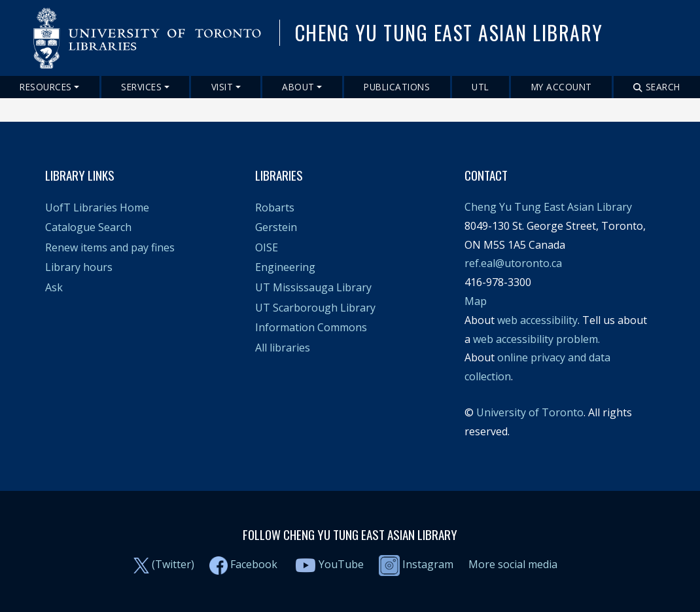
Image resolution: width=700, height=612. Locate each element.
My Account (562, 87)
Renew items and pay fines (110, 247)
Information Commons (311, 327)
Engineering (285, 267)
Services (141, 87)
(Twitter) (173, 564)
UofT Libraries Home (97, 207)
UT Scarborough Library (315, 308)
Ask (54, 287)
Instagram (416, 564)
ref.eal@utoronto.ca (513, 263)
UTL (481, 87)
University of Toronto (530, 412)
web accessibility (537, 320)
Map (476, 301)
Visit (222, 87)
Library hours (79, 267)
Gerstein (276, 227)
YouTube (341, 564)
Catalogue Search (88, 227)
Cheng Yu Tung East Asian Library (548, 207)
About (298, 87)
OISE (267, 247)
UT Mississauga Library (313, 287)
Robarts (275, 207)
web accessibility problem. (536, 339)
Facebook (254, 564)
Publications (397, 87)
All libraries (283, 348)
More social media (513, 564)
